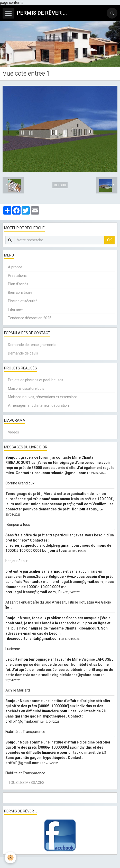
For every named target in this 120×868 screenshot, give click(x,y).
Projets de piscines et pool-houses (36, 380)
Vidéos (13, 432)
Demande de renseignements (32, 345)
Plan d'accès (18, 284)
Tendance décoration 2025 (30, 318)
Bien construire (20, 293)
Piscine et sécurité (23, 301)
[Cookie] (10, 858)
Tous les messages (26, 783)
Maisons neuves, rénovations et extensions (43, 397)
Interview (15, 309)
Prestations (17, 276)
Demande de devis (23, 353)
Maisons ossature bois (26, 388)
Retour (60, 185)
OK (109, 240)
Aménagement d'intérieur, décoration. (39, 405)
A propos (15, 267)
